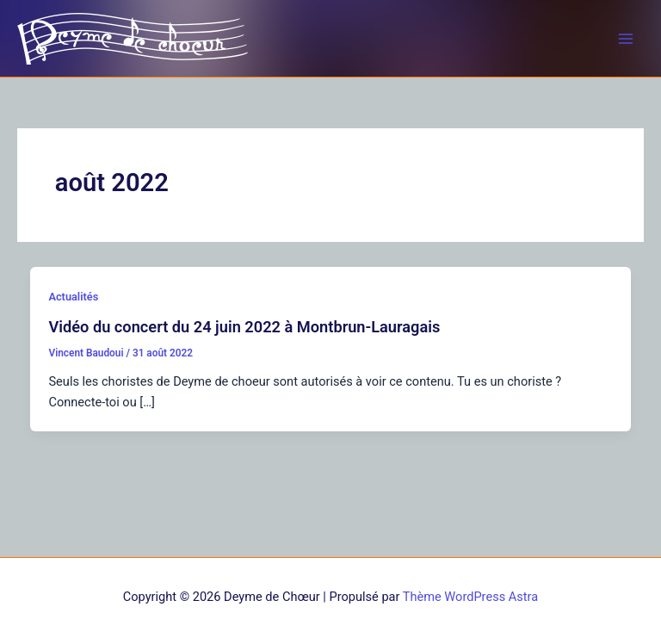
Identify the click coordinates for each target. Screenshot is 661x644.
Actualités (73, 297)
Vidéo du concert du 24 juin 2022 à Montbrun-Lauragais (244, 327)
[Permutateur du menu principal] (626, 39)
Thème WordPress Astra (470, 597)
